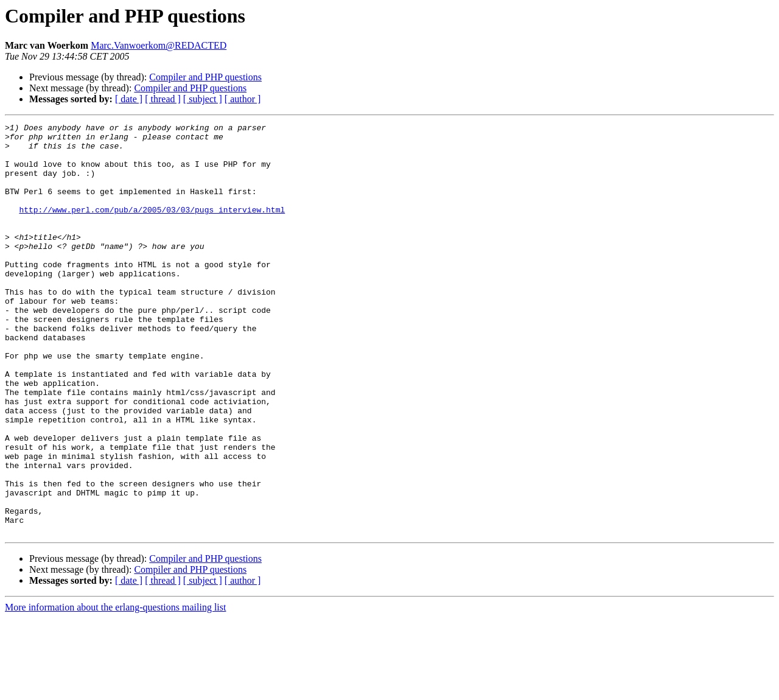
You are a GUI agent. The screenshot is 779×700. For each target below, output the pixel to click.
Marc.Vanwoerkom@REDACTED (159, 45)
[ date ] (129, 99)
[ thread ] (163, 99)
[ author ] (243, 99)
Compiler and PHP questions (205, 77)
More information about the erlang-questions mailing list (115, 689)
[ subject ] (203, 99)
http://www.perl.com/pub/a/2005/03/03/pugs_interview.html (152, 228)
